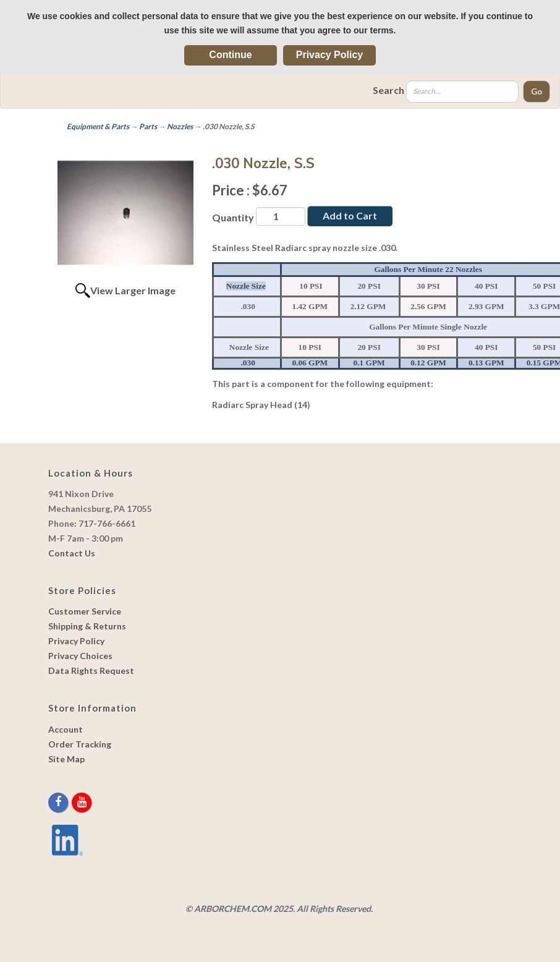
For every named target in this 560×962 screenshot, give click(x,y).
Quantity (233, 217)
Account (66, 729)
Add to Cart (350, 215)
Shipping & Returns (87, 626)
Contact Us (72, 553)
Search (388, 90)
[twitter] (71, 802)
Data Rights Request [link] (91, 670)
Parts (148, 126)
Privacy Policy (330, 55)
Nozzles (180, 126)
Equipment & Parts (98, 126)
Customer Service (85, 611)
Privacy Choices (80, 656)
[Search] (462, 92)
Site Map (66, 759)
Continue (230, 55)
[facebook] (59, 802)
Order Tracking (80, 744)
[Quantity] (281, 216)
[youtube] (82, 802)
